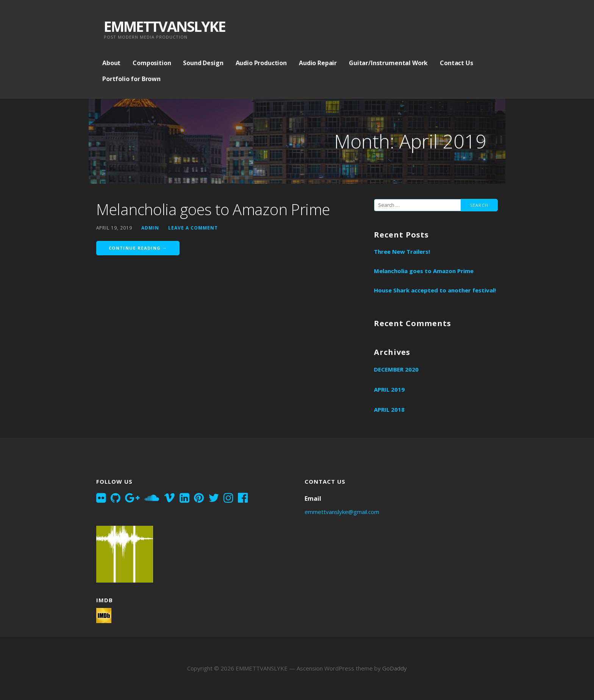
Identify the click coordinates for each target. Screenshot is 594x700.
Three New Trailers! (402, 252)
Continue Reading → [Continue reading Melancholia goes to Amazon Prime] (138, 248)
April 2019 (389, 389)
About (111, 63)
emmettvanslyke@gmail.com (342, 512)
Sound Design (203, 63)
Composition (152, 63)
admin (150, 228)
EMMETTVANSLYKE (165, 26)
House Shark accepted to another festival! (435, 290)
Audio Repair (318, 63)
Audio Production (261, 63)
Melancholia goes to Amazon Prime (213, 209)
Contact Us (456, 63)
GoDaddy (395, 668)
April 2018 (389, 409)
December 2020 (396, 369)
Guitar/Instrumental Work (388, 63)
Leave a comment (193, 228)
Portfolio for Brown (131, 79)
